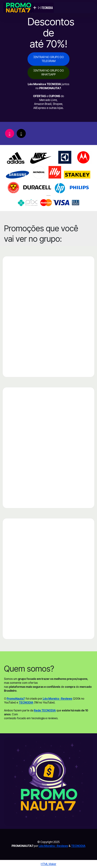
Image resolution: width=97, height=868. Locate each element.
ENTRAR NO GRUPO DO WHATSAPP (48, 72)
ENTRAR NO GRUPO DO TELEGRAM (48, 59)
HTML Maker (48, 864)
